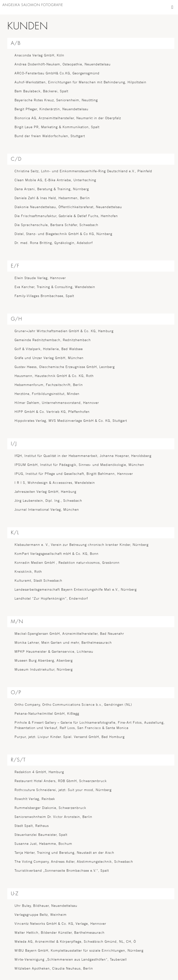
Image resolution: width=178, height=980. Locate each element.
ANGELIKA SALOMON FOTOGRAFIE (33, 5)
